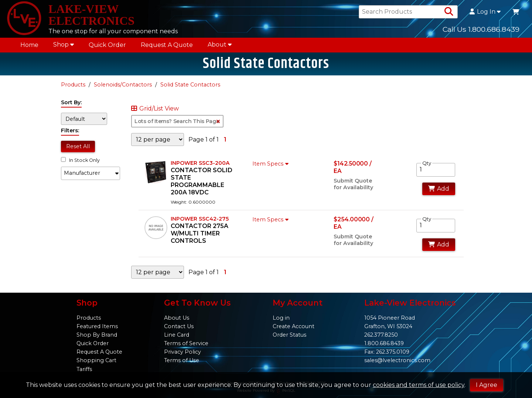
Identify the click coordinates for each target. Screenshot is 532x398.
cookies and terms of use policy (419, 385)
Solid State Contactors (190, 85)
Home (29, 45)
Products (73, 85)
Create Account (294, 326)
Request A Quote (167, 45)
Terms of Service (186, 343)
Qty (427, 163)
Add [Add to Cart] (439, 189)
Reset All (78, 146)
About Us (177, 318)
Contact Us (179, 326)
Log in (281, 318)
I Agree (487, 385)
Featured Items (97, 326)
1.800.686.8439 (384, 343)
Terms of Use (182, 360)
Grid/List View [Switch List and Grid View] (155, 109)
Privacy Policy (183, 352)
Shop (64, 45)
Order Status (289, 335)
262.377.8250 (381, 335)
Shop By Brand (97, 335)
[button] (91, 173)
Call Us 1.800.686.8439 (481, 29)
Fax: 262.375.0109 (387, 352)
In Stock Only (80, 160)
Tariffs (84, 369)
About (220, 45)
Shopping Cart (96, 360)
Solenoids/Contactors (123, 85)
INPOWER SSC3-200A (200, 163)
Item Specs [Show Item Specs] (271, 164)
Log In (485, 12)
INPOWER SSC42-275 (200, 219)
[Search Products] (449, 12)
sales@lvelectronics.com (397, 360)
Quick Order (107, 45)
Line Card (177, 335)
